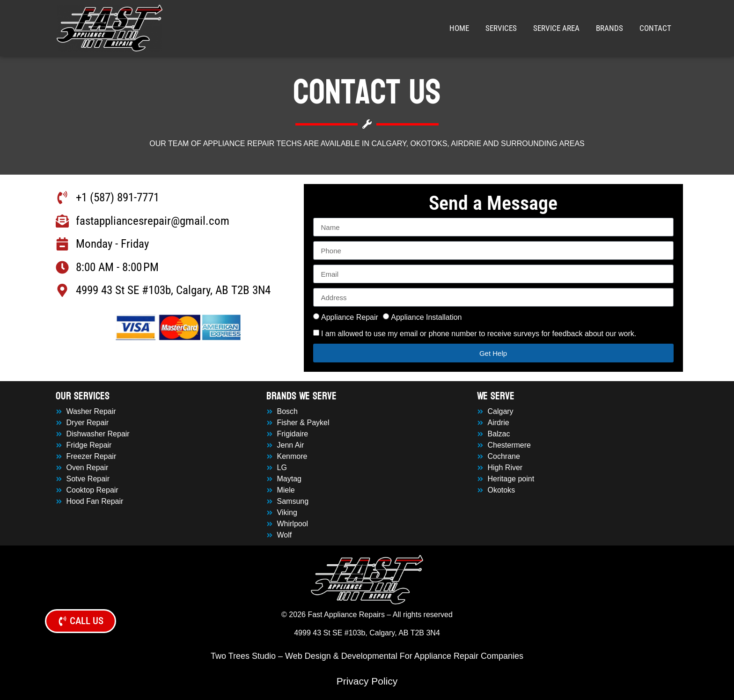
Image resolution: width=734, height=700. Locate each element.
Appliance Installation (426, 317)
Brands (609, 28)
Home (459, 28)
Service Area (556, 28)
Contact (655, 28)
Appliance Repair (350, 317)
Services (501, 28)
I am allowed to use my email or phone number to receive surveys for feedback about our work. (479, 334)
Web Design (308, 656)
